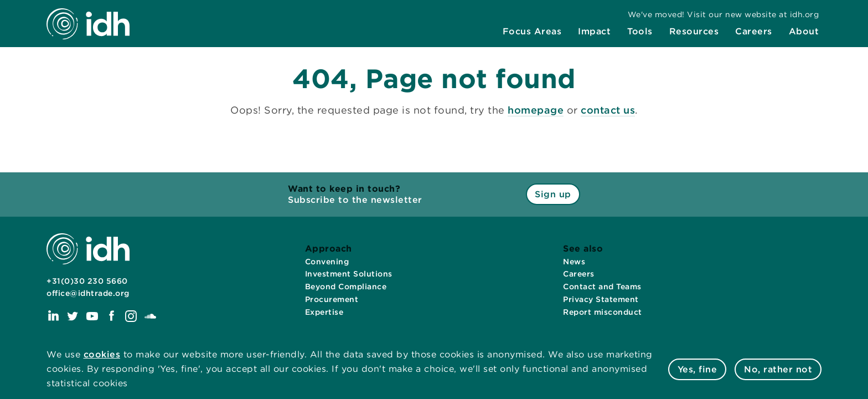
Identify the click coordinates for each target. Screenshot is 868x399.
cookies (102, 354)
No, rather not (778, 369)
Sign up (553, 194)
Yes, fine (697, 369)
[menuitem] (532, 32)
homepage (536, 110)
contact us (608, 110)
